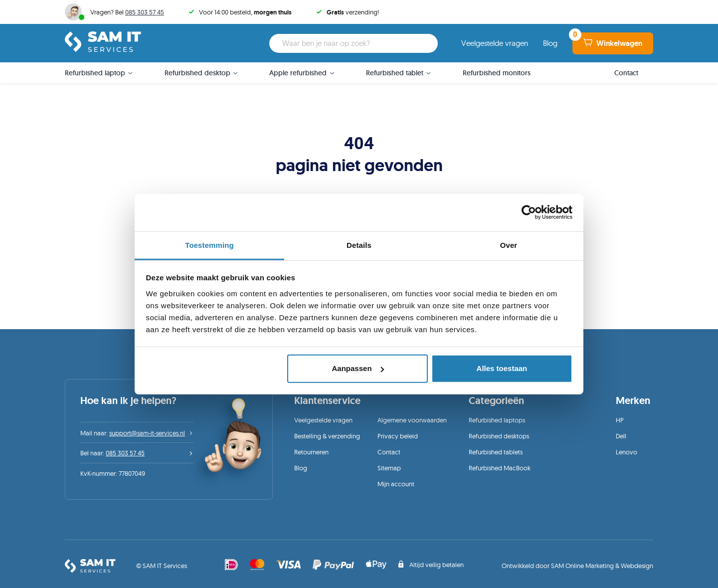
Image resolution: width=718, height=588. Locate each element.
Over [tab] (509, 245)
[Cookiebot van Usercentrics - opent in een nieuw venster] (529, 212)
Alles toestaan (502, 368)
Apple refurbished (298, 73)
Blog (550, 43)
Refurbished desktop (197, 73)
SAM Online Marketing (582, 566)
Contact (626, 73)
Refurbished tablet (395, 73)
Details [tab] (359, 245)
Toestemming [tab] (209, 245)
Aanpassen (358, 368)
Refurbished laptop (95, 73)
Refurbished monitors (497, 73)
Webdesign (637, 566)
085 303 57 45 (145, 12)
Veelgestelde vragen (495, 43)
